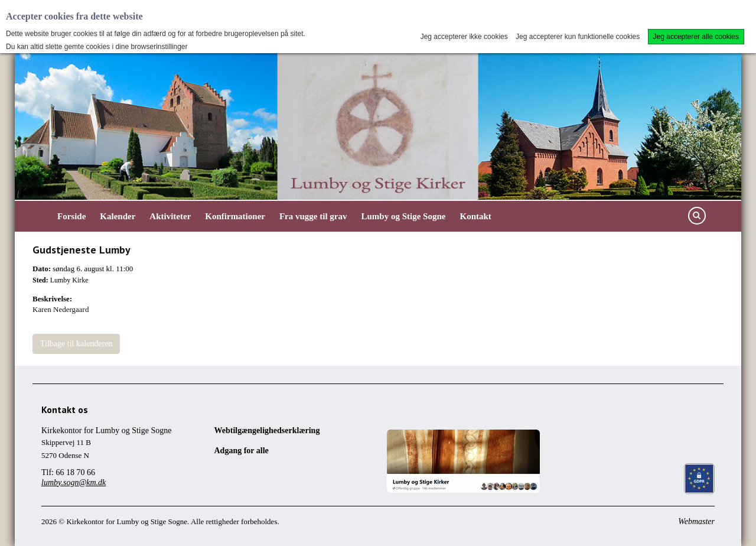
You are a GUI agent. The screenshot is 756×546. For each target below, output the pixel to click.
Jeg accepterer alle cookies (696, 37)
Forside (71, 216)
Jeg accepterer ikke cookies (464, 37)
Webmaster (696, 521)
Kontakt (475, 216)
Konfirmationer (235, 216)
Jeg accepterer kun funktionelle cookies (578, 37)
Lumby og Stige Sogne (404, 216)
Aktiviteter (170, 216)
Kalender (118, 216)
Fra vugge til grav (313, 216)
